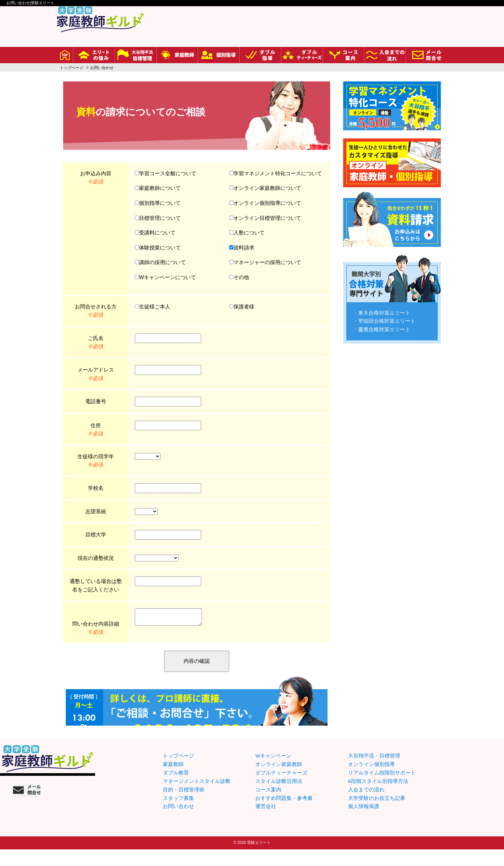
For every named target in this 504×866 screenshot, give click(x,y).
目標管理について (158, 218)
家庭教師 (173, 781)
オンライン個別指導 (371, 781)
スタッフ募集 (178, 814)
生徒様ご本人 (153, 307)
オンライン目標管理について (265, 218)
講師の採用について (160, 262)
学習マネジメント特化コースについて (276, 173)
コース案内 (268, 806)
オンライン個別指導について (265, 203)
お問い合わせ (178, 823)
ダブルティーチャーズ (281, 789)
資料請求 (242, 248)
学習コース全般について (166, 173)
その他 (239, 277)
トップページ (72, 68)
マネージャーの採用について (265, 262)
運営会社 (266, 823)
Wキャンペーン (273, 773)
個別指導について (158, 203)
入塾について (247, 233)
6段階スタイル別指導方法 (378, 798)
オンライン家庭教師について (265, 188)
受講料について (155, 233)
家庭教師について (158, 188)
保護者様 (242, 307)
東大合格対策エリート (384, 307)
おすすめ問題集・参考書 (284, 814)
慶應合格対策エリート (384, 324)
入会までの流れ (366, 806)
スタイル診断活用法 (279, 798)
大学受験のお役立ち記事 (377, 814)
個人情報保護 (364, 823)
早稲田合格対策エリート (387, 315)
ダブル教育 (176, 789)
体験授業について (158, 248)
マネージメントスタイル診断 (197, 798)
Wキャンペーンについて (165, 277)
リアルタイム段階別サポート (382, 789)
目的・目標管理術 (184, 806)
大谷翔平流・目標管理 (374, 773)
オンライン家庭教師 (279, 781)
